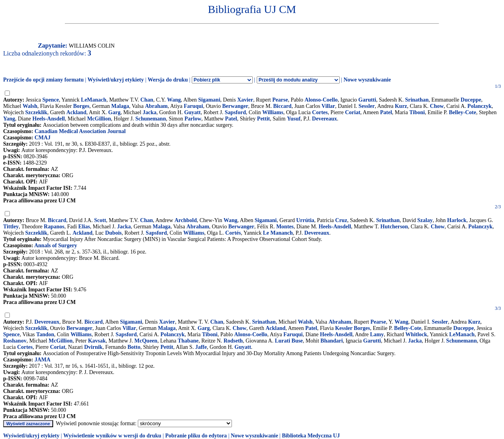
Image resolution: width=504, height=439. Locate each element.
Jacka (149, 112)
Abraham (156, 106)
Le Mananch (278, 233)
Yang (9, 119)
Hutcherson (394, 227)
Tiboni (417, 112)
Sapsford (235, 112)
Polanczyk (479, 106)
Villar (328, 106)
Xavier (245, 100)
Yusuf (294, 119)
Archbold (186, 220)
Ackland (77, 112)
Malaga (120, 106)
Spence (51, 100)
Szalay (425, 220)
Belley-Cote (462, 112)
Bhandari (332, 341)
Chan (147, 100)
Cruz (341, 220)
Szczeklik (36, 112)
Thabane (188, 341)
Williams (273, 112)
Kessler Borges (353, 328)
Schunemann (151, 119)
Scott (100, 220)
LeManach (94, 100)
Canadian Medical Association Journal (80, 131)
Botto (134, 347)
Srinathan (417, 100)
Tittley (11, 227)
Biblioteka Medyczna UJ (311, 436)
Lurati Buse (289, 341)
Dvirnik (94, 347)
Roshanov (15, 341)
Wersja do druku (168, 80)
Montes (285, 227)
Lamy (377, 334)
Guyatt (193, 112)
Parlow (193, 119)
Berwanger (235, 106)
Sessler (367, 106)
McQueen (146, 341)
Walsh (30, 106)
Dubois (113, 233)
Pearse (280, 100)
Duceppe (471, 100)
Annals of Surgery (56, 245)
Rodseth (233, 341)
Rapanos (54, 227)
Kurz (401, 106)
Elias (84, 227)
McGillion (99, 119)
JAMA (43, 360)
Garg (114, 112)
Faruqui (194, 106)
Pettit (264, 119)
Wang (174, 100)
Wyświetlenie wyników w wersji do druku (112, 436)
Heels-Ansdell (48, 119)
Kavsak (97, 341)
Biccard (283, 106)
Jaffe (201, 347)
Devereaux (324, 119)
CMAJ (43, 138)
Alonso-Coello (321, 100)
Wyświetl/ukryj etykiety (116, 80)
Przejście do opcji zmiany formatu (44, 80)
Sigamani (209, 100)
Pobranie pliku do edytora (196, 436)
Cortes (320, 112)
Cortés (233, 233)
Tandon (45, 334)
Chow (437, 106)
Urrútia (305, 220)
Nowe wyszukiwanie (367, 80)
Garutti (367, 100)
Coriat (353, 112)
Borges (81, 106)
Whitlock (416, 334)
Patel (386, 112)
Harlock (457, 220)
